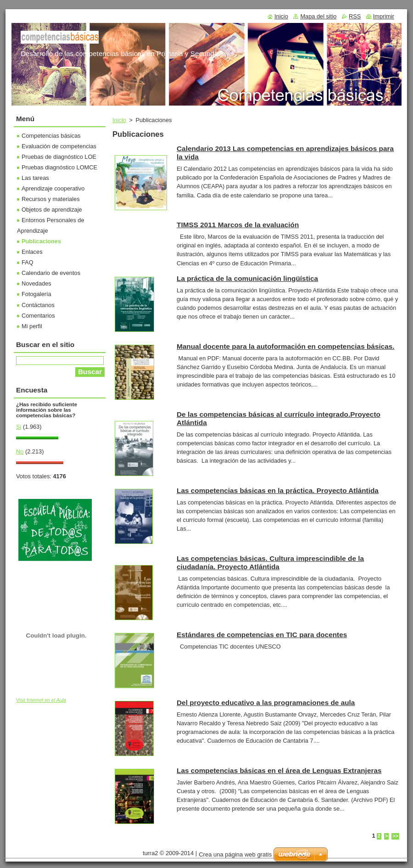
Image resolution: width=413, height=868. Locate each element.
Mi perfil (32, 326)
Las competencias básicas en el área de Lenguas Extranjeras (279, 770)
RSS (355, 16)
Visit (41, 700)
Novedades (36, 283)
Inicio (119, 120)
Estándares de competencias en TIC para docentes (262, 635)
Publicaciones (41, 241)
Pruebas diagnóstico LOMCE (59, 167)
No (20, 451)
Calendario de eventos (51, 273)
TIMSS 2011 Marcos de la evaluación (238, 225)
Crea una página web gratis (235, 854)
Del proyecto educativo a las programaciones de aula (266, 703)
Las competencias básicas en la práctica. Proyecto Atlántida (278, 490)
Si (19, 427)
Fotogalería (36, 294)
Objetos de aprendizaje (52, 210)
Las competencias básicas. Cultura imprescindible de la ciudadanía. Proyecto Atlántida (270, 563)
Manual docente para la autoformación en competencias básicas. (286, 346)
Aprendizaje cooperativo (53, 188)
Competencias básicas (51, 136)
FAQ (28, 262)
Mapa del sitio (318, 16)
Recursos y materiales (51, 199)
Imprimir (384, 16)
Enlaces (32, 252)
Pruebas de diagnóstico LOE (59, 157)
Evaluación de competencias (59, 146)
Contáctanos (38, 305)
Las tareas (35, 178)
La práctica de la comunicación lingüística (247, 278)
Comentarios (38, 316)
